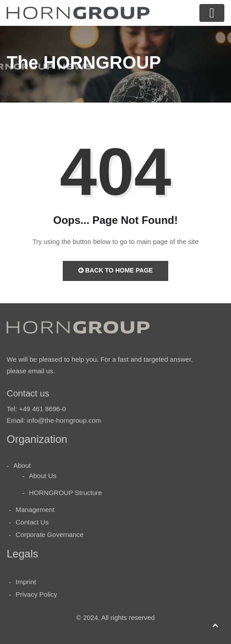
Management (35, 510)
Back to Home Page (116, 270)
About (22, 465)
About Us (43, 476)
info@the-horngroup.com (64, 420)
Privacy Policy (36, 594)
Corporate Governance (50, 535)
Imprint (26, 582)
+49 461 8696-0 (43, 409)
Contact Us (32, 522)
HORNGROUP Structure (65, 493)
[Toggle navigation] (212, 13)
